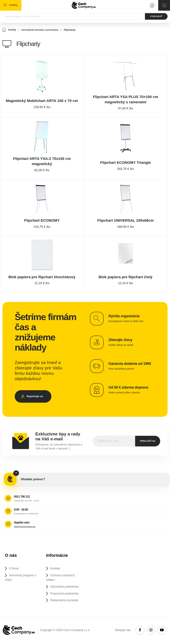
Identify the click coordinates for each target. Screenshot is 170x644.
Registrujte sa (36, 397)
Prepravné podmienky (65, 595)
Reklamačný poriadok (65, 602)
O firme (14, 569)
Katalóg (9, 30)
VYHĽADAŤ (156, 16)
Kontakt (56, 569)
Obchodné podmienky (65, 588)
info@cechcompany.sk (25, 527)
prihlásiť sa (148, 441)
